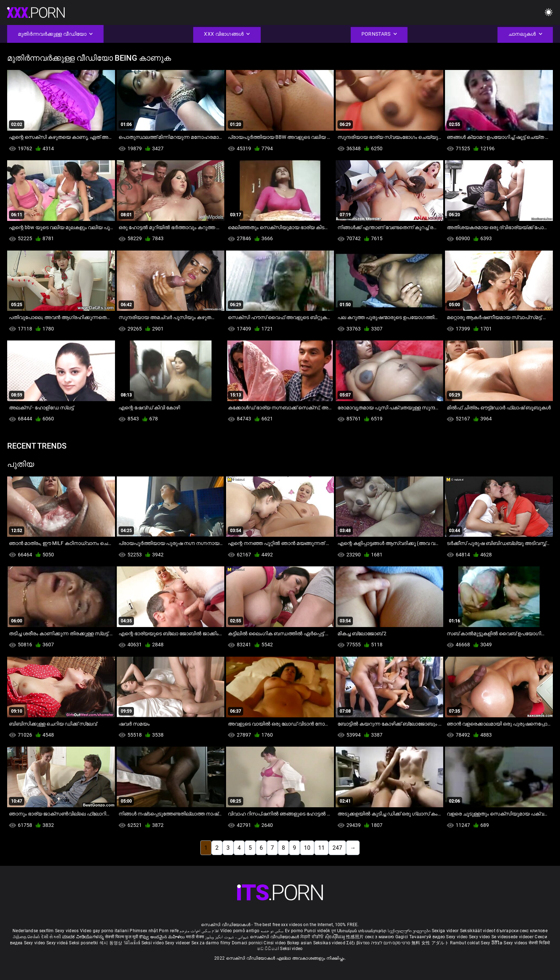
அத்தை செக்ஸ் (26, 937)
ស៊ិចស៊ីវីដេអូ (336, 937)
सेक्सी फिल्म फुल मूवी (122, 937)
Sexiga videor (446, 931)
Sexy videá (58, 943)
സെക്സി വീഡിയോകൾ (275, 937)
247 (337, 848)
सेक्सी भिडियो (539, 943)
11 (321, 848)
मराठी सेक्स (196, 937)
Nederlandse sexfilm (33, 931)
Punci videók (317, 931)
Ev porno (294, 931)
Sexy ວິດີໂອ (492, 943)
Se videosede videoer (513, 937)
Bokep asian (299, 943)
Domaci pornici (247, 943)
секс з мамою (380, 937)
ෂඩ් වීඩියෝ (269, 949)
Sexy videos (67, 931)
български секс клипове (522, 931)
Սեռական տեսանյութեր (362, 931)
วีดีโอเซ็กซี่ (132, 943)
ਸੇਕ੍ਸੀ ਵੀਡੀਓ (313, 937)
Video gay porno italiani (104, 931)
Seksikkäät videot (478, 931)
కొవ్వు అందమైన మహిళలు (163, 937)
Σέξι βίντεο (359, 943)
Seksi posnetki (84, 943)
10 (307, 848)
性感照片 (356, 937)
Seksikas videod (330, 943)
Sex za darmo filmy (211, 943)
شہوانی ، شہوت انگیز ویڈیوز (227, 937)
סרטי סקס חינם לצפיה (391, 943)
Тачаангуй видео (428, 937)
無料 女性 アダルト (430, 943)
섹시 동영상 (111, 943)
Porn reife (169, 931)
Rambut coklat (465, 943)
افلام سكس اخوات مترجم (199, 931)
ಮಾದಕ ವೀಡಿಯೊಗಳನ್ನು (84, 937)
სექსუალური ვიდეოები (410, 931)
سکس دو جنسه (272, 931)
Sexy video (457, 937)
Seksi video (153, 943)
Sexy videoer (178, 943)
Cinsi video (275, 943)
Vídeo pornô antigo (240, 931)
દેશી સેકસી (51, 937)
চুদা (334, 931)
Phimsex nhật (144, 931)
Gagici (402, 937)
